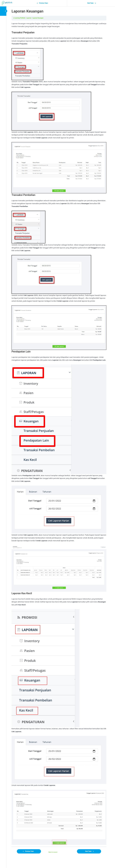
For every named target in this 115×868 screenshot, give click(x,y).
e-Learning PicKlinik (19, 18)
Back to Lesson (53, 852)
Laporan (29, 18)
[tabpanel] (59, 433)
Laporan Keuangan (38, 18)
